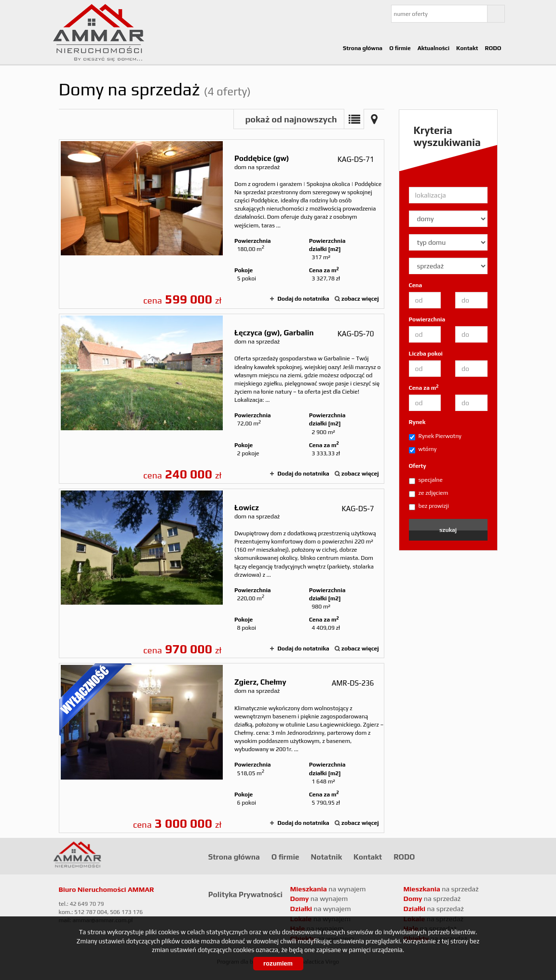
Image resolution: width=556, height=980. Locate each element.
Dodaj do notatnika (303, 299)
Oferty (418, 466)
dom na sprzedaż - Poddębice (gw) (222, 224)
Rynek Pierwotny (435, 437)
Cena (416, 285)
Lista (354, 119)
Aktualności (434, 48)
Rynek (417, 422)
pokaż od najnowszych (291, 119)
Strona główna (363, 48)
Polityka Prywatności (245, 894)
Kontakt (467, 48)
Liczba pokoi (426, 354)
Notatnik (327, 857)
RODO (493, 48)
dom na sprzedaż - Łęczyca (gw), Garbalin (222, 399)
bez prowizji (429, 506)
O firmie (400, 48)
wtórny (423, 450)
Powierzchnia (427, 319)
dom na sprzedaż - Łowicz (222, 574)
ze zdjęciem (429, 493)
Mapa (374, 119)
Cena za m (424, 388)
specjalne (426, 480)
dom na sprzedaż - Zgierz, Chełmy (222, 748)
